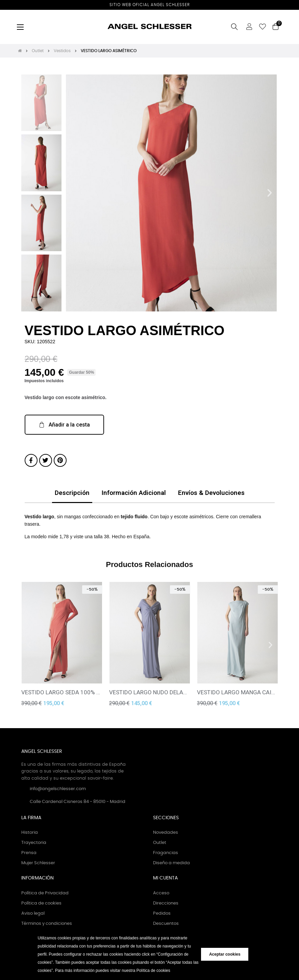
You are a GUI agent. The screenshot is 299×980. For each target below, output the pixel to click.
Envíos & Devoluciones (211, 493)
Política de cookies (41, 903)
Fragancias (166, 853)
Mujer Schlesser (38, 863)
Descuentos (166, 924)
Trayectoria (34, 843)
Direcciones (166, 903)
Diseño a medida (171, 863)
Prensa (29, 853)
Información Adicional (134, 493)
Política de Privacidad (45, 893)
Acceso (161, 893)
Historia (30, 833)
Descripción (72, 493)
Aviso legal (33, 913)
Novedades (166, 833)
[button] (172, 971)
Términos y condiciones (47, 924)
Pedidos (162, 913)
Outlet (160, 843)
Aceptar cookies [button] (225, 954)
